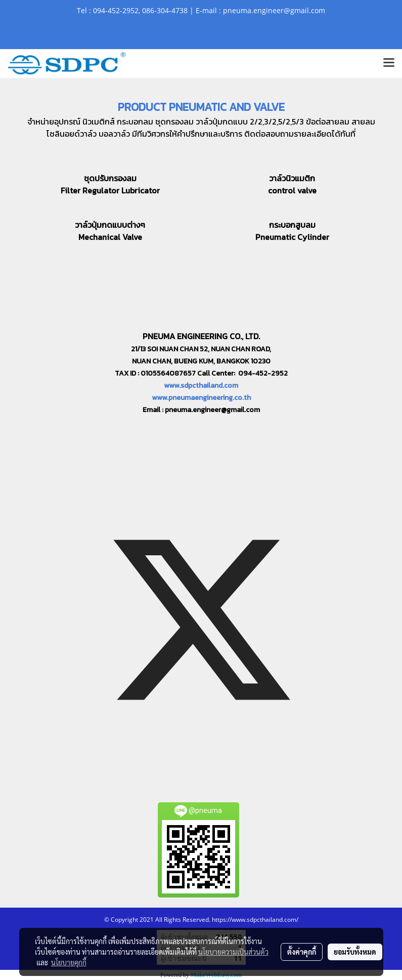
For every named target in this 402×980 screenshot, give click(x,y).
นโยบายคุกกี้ (69, 962)
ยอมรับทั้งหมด (355, 952)
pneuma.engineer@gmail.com (212, 410)
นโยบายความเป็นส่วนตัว (233, 952)
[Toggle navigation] (389, 63)
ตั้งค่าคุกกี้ (302, 952)
